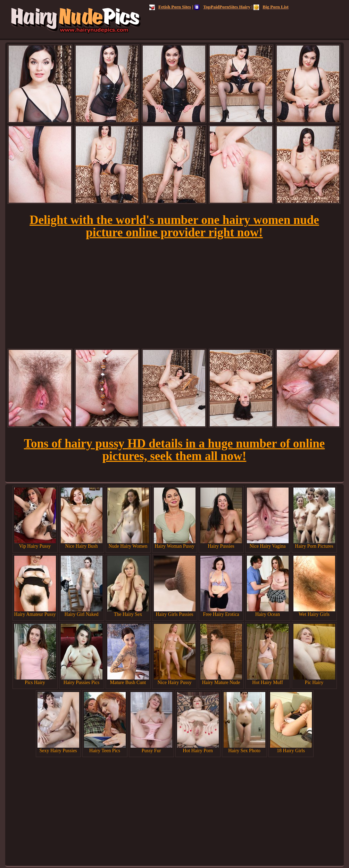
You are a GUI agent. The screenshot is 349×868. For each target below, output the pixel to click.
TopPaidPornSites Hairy (222, 7)
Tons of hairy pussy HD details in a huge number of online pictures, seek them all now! (174, 450)
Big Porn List (271, 7)
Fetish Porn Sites (170, 7)
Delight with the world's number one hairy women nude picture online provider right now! (174, 226)
